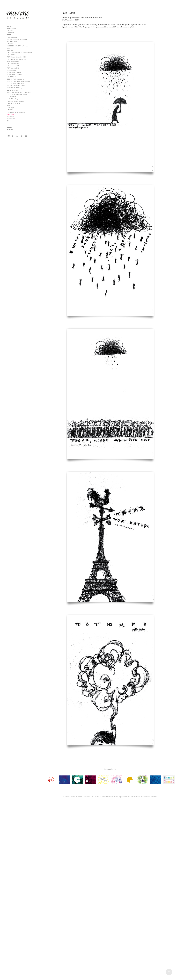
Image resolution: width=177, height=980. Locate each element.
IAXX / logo (11, 108)
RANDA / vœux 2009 (13, 103)
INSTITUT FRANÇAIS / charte (16, 86)
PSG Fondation (12, 35)
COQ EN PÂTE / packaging (15, 79)
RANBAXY (10, 44)
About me (10, 129)
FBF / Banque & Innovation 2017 (17, 59)
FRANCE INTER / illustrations (16, 112)
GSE (9, 48)
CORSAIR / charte (13, 90)
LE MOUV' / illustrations (14, 110)
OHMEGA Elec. (12, 70)
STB (8, 106)
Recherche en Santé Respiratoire (17, 39)
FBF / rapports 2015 (13, 61)
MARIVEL (10, 50)
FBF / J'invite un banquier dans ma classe (20, 53)
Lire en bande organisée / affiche (17, 94)
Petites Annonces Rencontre (16, 101)
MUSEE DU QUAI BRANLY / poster (18, 46)
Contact (10, 127)
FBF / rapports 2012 (13, 68)
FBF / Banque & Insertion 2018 (16, 57)
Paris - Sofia (11, 114)
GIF (8, 121)
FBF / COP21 (11, 55)
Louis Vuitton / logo (13, 99)
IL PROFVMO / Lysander (15, 75)
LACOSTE (10, 31)
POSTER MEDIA (12, 37)
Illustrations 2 (11, 119)
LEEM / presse (12, 97)
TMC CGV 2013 (12, 42)
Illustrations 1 (11, 117)
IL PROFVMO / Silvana (14, 72)
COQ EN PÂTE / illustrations (16, 83)
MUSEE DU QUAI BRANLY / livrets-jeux (19, 92)
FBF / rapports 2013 (13, 66)
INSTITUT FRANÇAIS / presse (16, 88)
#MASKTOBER (12, 28)
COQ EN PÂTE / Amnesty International (19, 81)
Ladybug (10, 26)
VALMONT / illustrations (14, 77)
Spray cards (11, 33)
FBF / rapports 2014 (13, 64)
